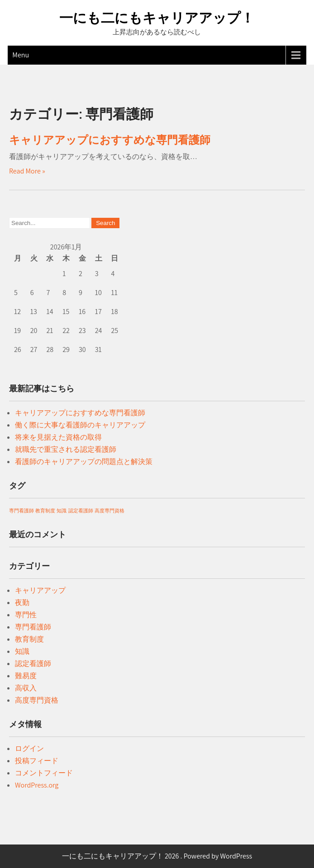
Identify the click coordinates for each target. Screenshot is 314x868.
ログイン (29, 748)
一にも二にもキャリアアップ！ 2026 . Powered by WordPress (157, 856)
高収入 (26, 688)
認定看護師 (33, 664)
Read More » (27, 171)
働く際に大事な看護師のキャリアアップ (80, 425)
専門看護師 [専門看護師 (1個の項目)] (21, 511)
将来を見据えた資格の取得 (58, 437)
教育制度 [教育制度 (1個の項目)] (45, 511)
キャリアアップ (40, 590)
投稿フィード (37, 761)
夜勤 (22, 603)
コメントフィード (44, 773)
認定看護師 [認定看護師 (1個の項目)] (81, 511)
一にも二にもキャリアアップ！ (157, 18)
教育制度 (29, 639)
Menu (21, 55)
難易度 (26, 676)
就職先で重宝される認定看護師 (66, 449)
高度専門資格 (37, 700)
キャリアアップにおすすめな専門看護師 (110, 140)
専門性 (26, 615)
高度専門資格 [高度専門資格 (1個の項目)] (109, 511)
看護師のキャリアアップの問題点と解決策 (84, 462)
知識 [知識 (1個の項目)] (62, 511)
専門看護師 (33, 627)
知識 (22, 651)
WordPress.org (37, 785)
